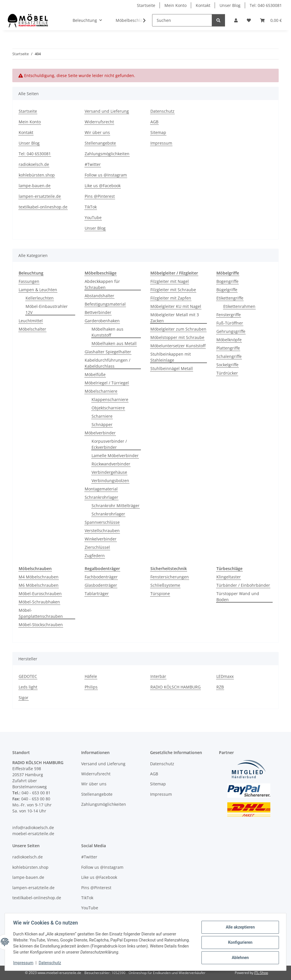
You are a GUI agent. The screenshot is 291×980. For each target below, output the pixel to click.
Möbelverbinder (100, 433)
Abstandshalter (99, 296)
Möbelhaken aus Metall (114, 343)
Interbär (158, 676)
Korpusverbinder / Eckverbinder (109, 444)
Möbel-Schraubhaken (39, 602)
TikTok (91, 207)
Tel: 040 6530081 (266, 5)
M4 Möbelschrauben (39, 577)
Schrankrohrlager (101, 497)
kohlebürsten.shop (37, 175)
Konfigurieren (239, 942)
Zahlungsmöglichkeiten (107, 154)
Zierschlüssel (97, 547)
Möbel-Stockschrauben (41, 625)
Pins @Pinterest (100, 196)
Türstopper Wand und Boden (238, 597)
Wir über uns (97, 132)
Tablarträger (97, 593)
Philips (91, 687)
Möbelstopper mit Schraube (177, 337)
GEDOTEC (28, 676)
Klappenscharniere (110, 399)
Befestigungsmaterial (105, 304)
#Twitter (93, 164)
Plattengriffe (228, 348)
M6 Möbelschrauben (39, 585)
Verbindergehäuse (109, 472)
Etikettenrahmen (239, 306)
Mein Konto (175, 5)
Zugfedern (95, 556)
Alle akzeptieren (239, 927)
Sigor (24, 698)
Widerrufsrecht (99, 122)
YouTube (93, 217)
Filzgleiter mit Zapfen (171, 298)
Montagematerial (101, 489)
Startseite (146, 5)
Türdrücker (227, 373)
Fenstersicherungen (170, 577)
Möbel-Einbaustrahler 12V (47, 309)
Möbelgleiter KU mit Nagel (176, 306)
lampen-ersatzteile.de (40, 196)
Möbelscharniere (101, 391)
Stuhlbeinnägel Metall (172, 368)
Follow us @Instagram (106, 175)
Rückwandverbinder (111, 464)
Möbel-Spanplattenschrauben (41, 613)
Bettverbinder (98, 312)
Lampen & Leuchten (38, 290)
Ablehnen (239, 957)
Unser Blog (230, 5)
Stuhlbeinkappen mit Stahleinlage (171, 357)
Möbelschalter (32, 329)
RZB (220, 687)
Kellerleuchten (40, 298)
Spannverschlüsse (102, 522)
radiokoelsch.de (34, 164)
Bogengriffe (227, 281)
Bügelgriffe (227, 290)
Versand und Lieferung (107, 111)
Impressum (24, 963)
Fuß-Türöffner (230, 323)
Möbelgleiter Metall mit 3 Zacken (175, 318)
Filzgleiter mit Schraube (173, 290)
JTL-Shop (261, 973)
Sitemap (158, 132)
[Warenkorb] (271, 20)
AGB (154, 122)
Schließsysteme (165, 585)
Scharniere (102, 416)
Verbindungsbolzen (110, 481)
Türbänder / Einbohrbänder (243, 585)
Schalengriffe (229, 356)
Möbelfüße (95, 374)
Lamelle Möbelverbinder (115, 456)
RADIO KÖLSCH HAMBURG (175, 687)
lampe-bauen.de (35, 186)
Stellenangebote (100, 143)
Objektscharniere (108, 408)
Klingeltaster (229, 577)
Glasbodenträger (101, 585)
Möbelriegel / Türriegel (107, 383)
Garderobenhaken (102, 321)
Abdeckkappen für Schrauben (102, 284)
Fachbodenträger (101, 577)
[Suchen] (182, 20)
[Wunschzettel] (249, 20)
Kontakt (203, 5)
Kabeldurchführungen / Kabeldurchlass (107, 363)
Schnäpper (102, 424)
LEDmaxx (225, 676)
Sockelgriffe (227, 365)
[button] (236, 20)
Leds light (28, 687)
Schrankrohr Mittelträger (116, 506)
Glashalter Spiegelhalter (108, 352)
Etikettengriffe (230, 298)
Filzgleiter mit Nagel (170, 281)
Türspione (160, 593)
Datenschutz (51, 963)
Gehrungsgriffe (231, 331)
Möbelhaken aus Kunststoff (107, 332)
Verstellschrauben (102, 531)
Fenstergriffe (229, 315)
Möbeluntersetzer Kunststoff (178, 346)
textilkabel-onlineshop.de (43, 207)
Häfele (91, 676)
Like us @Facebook (103, 186)
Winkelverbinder (101, 539)
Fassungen (29, 281)
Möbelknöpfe (229, 340)
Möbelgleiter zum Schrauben (178, 329)
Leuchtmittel (31, 321)
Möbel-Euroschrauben (40, 593)
